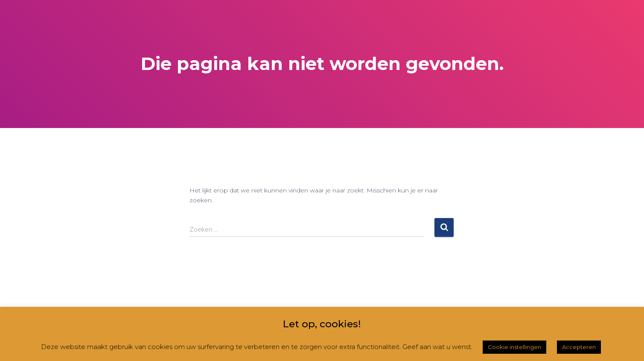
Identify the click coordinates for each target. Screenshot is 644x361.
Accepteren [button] (579, 347)
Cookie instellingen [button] (514, 347)
